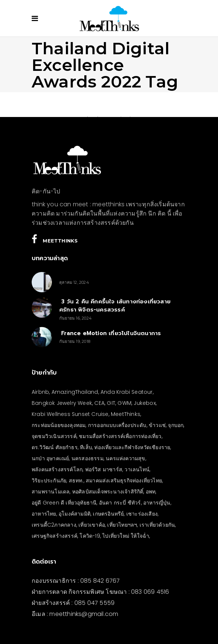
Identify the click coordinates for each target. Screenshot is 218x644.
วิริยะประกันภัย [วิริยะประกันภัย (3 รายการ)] (49, 481)
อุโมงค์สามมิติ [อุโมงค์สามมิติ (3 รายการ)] (75, 514)
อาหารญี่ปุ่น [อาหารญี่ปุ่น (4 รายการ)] (157, 503)
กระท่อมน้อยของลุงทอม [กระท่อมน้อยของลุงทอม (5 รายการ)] (59, 425)
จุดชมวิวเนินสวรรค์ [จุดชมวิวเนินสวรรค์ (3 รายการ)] (54, 436)
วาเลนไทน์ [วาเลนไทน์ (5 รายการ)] (137, 469)
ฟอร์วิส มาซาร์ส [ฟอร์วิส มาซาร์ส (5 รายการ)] (104, 469)
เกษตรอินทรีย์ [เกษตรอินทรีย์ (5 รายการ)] (108, 514)
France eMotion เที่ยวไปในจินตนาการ (110, 333)
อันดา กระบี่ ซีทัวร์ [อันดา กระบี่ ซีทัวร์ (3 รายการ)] (120, 503)
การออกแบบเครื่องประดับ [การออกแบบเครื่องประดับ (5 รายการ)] (117, 425)
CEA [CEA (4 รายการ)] (99, 403)
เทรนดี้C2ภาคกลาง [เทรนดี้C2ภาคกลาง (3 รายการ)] (54, 525)
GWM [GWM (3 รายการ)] (124, 403)
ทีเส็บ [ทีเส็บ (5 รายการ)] (86, 447)
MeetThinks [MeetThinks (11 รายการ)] (126, 414)
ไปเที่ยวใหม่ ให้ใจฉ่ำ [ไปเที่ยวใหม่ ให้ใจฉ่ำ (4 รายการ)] (126, 536)
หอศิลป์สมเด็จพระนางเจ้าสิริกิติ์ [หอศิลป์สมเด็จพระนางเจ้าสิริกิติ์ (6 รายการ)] (108, 492)
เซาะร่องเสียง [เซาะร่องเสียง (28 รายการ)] (142, 514)
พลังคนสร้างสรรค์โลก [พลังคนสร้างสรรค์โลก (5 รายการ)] (57, 469)
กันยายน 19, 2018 (75, 341)
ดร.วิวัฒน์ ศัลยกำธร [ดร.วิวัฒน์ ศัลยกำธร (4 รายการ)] (55, 447)
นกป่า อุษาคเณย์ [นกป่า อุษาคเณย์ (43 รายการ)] (50, 458)
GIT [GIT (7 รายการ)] (111, 403)
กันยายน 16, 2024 (75, 318)
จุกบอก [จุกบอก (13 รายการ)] (176, 425)
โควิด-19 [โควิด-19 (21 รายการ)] (90, 536)
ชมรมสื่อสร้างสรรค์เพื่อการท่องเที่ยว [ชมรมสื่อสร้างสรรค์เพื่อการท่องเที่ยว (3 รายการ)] (120, 436)
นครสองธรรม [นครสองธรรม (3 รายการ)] (87, 458)
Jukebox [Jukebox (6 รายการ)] (145, 403)
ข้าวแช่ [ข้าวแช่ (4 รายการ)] (157, 425)
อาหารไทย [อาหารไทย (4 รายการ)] (44, 514)
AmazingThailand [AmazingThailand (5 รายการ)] (75, 392)
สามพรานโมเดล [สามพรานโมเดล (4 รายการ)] (51, 492)
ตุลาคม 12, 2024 (74, 282)
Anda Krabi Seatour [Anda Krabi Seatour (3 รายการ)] (127, 392)
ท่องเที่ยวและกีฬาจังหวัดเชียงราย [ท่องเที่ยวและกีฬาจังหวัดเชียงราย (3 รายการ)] (132, 447)
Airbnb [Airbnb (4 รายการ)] (40, 392)
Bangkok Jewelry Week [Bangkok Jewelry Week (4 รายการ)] (62, 403)
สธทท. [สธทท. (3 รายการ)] (76, 481)
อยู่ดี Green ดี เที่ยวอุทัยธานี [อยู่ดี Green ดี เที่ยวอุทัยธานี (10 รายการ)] (64, 503)
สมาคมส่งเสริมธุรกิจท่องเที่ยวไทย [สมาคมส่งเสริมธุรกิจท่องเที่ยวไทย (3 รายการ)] (124, 481)
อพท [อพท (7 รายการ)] (151, 492)
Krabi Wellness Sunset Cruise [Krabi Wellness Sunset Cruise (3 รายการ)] (70, 414)
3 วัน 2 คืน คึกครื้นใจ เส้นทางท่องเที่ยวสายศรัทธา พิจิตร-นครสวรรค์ (115, 306)
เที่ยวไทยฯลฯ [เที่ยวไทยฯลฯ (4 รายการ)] (122, 525)
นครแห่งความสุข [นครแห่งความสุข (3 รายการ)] (125, 458)
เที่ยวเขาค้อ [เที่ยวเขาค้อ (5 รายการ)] (92, 525)
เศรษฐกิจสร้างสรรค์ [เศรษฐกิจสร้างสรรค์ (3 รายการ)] (54, 536)
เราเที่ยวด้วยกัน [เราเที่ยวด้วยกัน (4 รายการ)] (157, 525)
